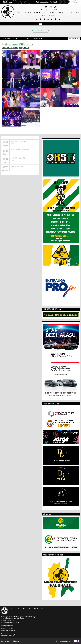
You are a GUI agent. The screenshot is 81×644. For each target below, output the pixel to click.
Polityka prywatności (7, 626)
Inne (29, 39)
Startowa (13, 609)
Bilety (25, 609)
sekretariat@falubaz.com (13, 622)
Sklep (30, 609)
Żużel (15, 39)
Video (45, 31)
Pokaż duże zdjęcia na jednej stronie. (16, 48)
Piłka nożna (38, 39)
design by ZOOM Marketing (68, 641)
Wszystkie (6, 39)
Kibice (22, 39)
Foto (36, 31)
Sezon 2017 (73, 39)
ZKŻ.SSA (36, 609)
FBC (42, 609)
